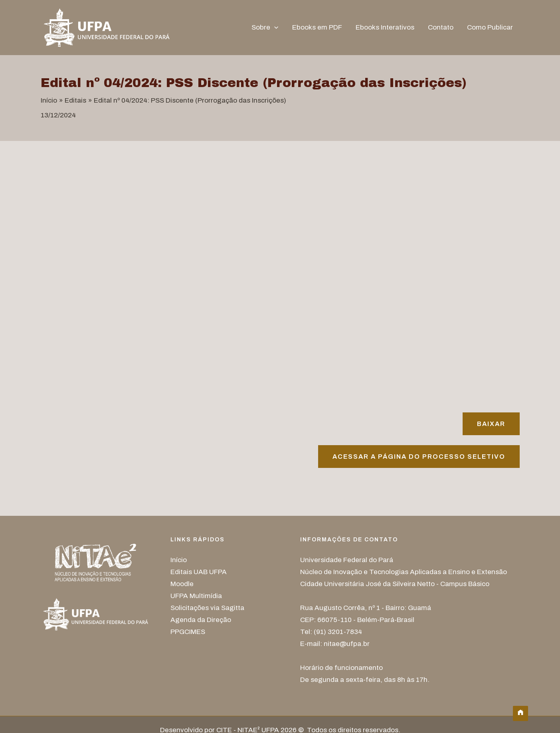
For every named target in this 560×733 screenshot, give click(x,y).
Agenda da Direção (201, 620)
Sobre (265, 28)
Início (179, 560)
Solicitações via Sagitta (207, 608)
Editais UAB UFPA (199, 572)
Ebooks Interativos (385, 27)
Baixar (491, 424)
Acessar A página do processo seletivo (419, 457)
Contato (441, 27)
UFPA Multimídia (196, 596)
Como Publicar (490, 27)
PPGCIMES (188, 632)
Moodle (182, 584)
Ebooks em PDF (317, 27)
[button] (274, 28)
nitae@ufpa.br (347, 644)
